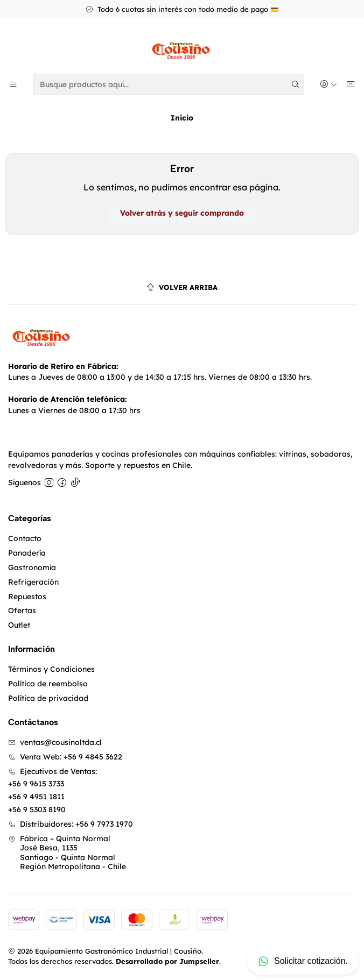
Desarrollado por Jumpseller (167, 961)
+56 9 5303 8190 (37, 809)
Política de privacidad (48, 698)
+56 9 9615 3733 (36, 784)
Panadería (27, 553)
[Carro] (351, 85)
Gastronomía (32, 567)
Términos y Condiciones (51, 669)
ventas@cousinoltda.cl (55, 742)
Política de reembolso (48, 684)
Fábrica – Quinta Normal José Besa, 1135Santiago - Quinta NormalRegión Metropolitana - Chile (67, 853)
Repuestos (27, 596)
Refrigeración (33, 582)
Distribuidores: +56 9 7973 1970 (71, 824)
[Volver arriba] (182, 287)
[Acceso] (328, 85)
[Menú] (13, 85)
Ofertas (22, 610)
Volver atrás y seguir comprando (182, 213)
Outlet (19, 625)
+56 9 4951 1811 (36, 797)
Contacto (25, 538)
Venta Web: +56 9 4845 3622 (65, 757)
